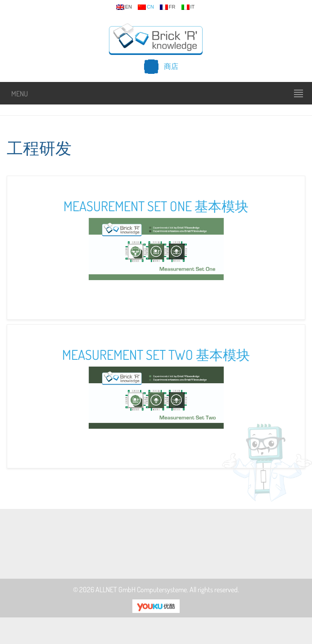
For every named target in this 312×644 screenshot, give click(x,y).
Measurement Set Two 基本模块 (156, 354)
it (188, 7)
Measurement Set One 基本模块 (156, 206)
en (124, 7)
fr (168, 7)
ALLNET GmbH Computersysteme (141, 590)
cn (146, 7)
